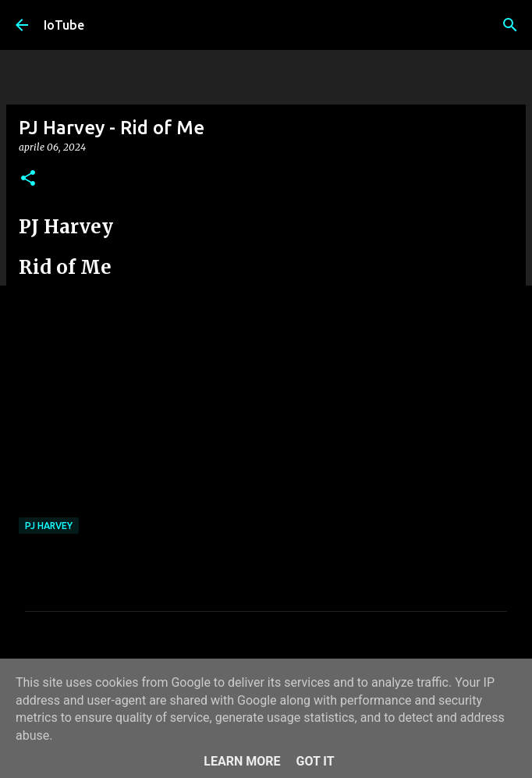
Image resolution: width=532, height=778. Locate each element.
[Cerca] (510, 25)
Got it (315, 761)
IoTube (64, 25)
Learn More (242, 761)
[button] (28, 179)
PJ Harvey (49, 526)
